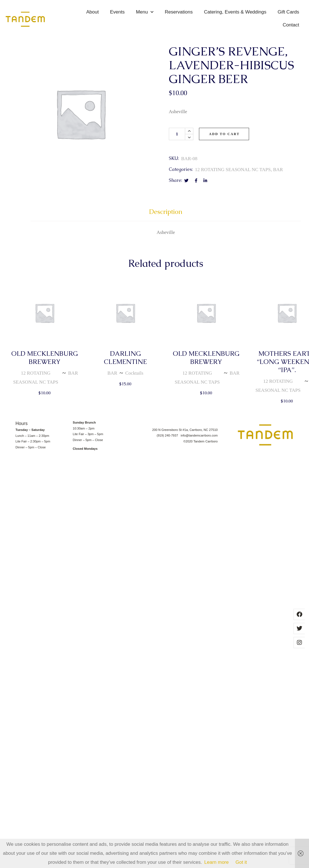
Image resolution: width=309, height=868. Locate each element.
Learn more (217, 862)
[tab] (166, 214)
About (93, 12)
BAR (278, 170)
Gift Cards (288, 12)
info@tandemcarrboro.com (199, 435)
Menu (145, 12)
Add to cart (224, 134)
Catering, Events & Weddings (235, 12)
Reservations (179, 12)
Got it (241, 862)
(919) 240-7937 (169, 435)
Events (117, 12)
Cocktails (134, 373)
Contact (291, 25)
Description (166, 212)
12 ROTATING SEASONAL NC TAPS (233, 170)
